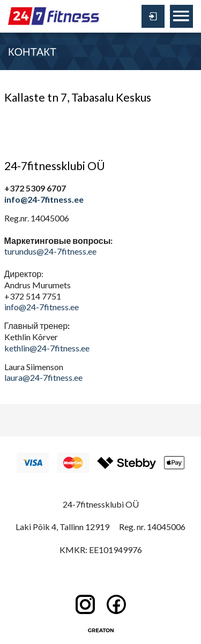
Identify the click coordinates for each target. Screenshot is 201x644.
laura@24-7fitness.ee (43, 377)
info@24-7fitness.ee (44, 199)
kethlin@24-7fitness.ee (47, 348)
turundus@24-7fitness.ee (50, 251)
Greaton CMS (101, 631)
